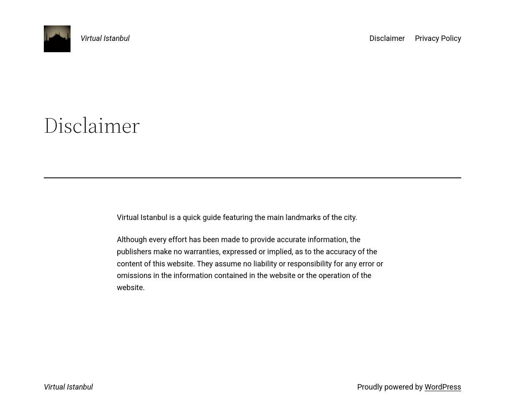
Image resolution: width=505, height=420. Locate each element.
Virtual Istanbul (105, 38)
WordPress (443, 387)
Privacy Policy (438, 38)
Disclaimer (387, 38)
